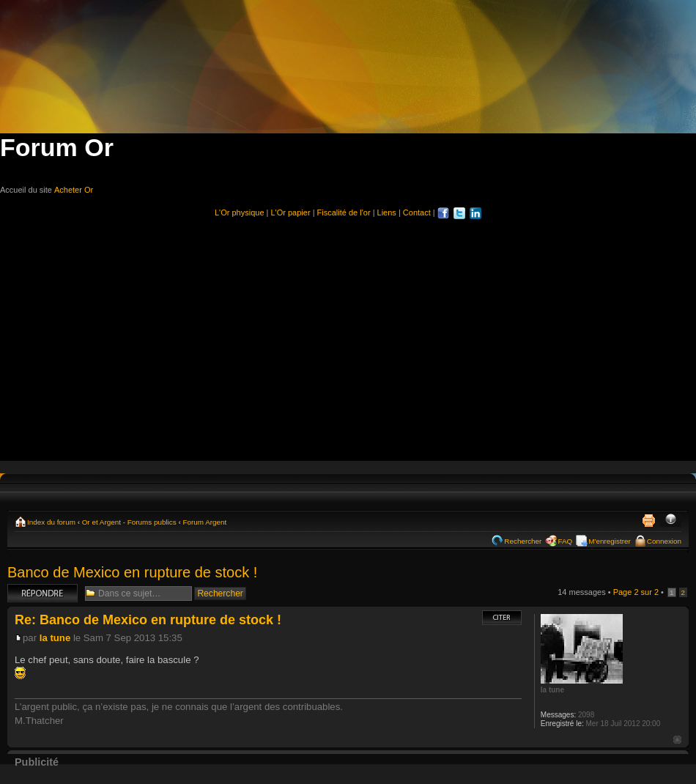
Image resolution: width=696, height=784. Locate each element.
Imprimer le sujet (648, 520)
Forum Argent (204, 522)
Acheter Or (74, 190)
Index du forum (51, 522)
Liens (387, 212)
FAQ (565, 541)
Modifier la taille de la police (671, 520)
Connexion (664, 541)
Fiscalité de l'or (344, 212)
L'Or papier (291, 212)
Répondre (42, 593)
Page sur (636, 592)
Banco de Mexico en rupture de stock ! (132, 572)
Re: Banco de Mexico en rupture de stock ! (148, 620)
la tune (55, 638)
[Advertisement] (348, 333)
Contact (417, 212)
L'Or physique (240, 212)
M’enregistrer (610, 541)
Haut (677, 740)
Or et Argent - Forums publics (129, 522)
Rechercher (523, 541)
